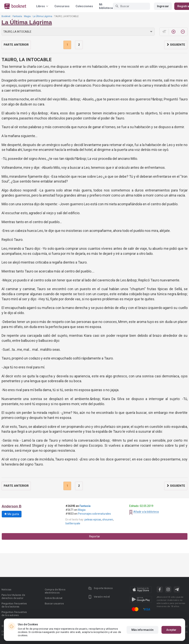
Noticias (6, 590)
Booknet (6, 16)
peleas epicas (93, 520)
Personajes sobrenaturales (94, 514)
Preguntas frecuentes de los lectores (14, 605)
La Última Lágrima (42, 16)
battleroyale (73, 523)
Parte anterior (16, 45)
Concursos (62, 6)
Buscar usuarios (54, 604)
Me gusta (12, 514)
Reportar (95, 536)
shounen (108, 520)
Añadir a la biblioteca (146, 512)
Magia (27, 16)
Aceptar (171, 630)
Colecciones (84, 6)
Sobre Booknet (54, 598)
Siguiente (176, 45)
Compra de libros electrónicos (55, 591)
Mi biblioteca (106, 6)
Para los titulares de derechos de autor (13, 597)
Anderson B (12, 506)
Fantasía (17, 16)
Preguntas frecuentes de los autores (14, 614)
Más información (143, 630)
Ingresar (163, 6)
